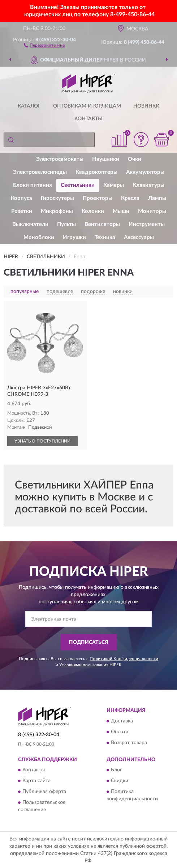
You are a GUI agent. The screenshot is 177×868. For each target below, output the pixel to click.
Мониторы (152, 211)
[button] (44, 45)
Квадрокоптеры (96, 172)
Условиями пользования (84, 665)
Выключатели (30, 224)
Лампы (157, 198)
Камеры (114, 185)
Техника (105, 237)
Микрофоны (57, 211)
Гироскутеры (57, 198)
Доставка (122, 721)
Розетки (22, 211)
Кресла (130, 198)
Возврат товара (129, 743)
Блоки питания (33, 185)
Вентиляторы (102, 224)
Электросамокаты (60, 159)
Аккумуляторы (145, 172)
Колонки (93, 211)
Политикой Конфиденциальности (124, 659)
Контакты (88, 119)
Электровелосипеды (40, 172)
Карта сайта (36, 781)
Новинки (146, 106)
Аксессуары (139, 237)
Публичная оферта (44, 792)
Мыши (121, 211)
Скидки (120, 781)
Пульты (66, 224)
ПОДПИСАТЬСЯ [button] (89, 642)
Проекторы (98, 198)
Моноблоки (39, 237)
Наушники (106, 159)
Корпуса (21, 198)
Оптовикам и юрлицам (87, 106)
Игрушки (74, 237)
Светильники (78, 185)
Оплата (120, 732)
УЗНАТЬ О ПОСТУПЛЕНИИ (42, 441)
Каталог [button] (29, 106)
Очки (135, 159)
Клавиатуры (148, 185)
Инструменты (147, 224)
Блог (116, 770)
